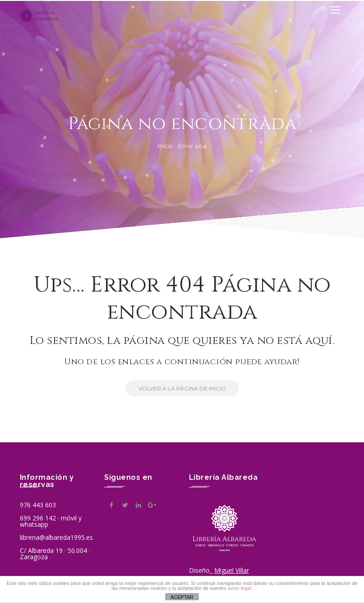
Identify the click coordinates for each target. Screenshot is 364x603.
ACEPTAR (182, 597)
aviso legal (240, 588)
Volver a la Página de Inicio (176, 388)
